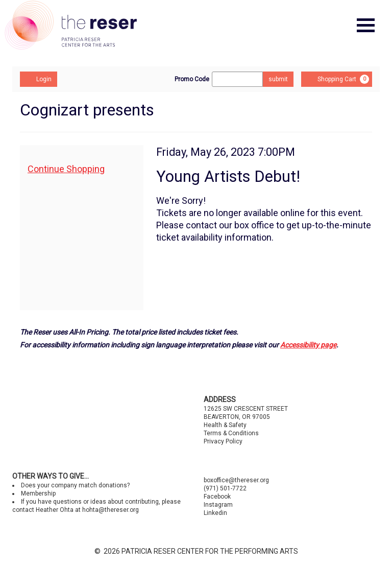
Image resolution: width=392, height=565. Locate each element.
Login (39, 79)
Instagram (218, 505)
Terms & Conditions (231, 433)
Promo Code (192, 79)
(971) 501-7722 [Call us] (225, 488)
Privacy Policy (223, 441)
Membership (38, 493)
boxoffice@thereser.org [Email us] (236, 480)
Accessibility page (308, 345)
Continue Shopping (66, 169)
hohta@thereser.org (111, 510)
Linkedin (215, 513)
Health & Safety (225, 425)
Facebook (217, 497)
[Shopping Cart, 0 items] (337, 79)
